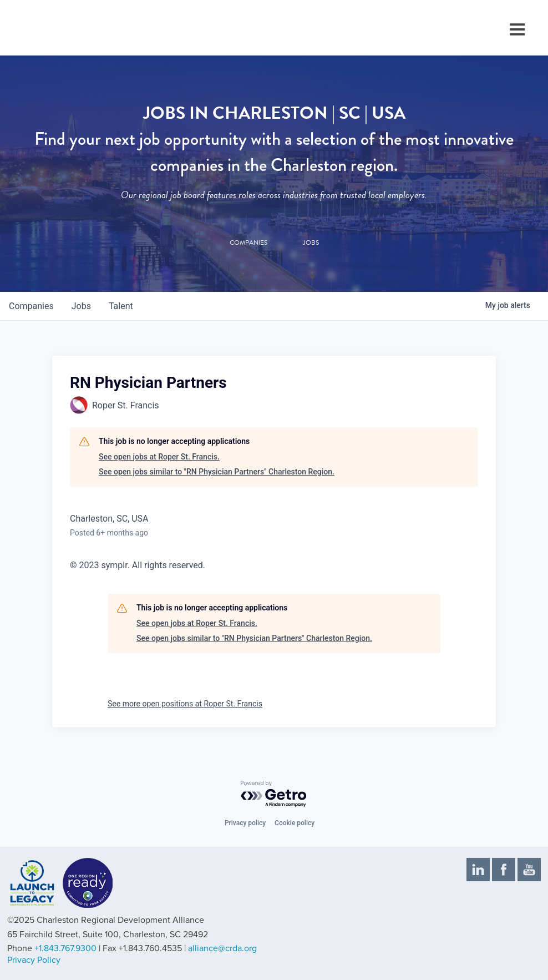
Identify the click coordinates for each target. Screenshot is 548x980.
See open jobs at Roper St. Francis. (159, 457)
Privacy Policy (34, 960)
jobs (81, 306)
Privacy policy (245, 823)
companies (31, 306)
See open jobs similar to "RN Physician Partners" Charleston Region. (217, 472)
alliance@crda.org (222, 948)
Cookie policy (295, 823)
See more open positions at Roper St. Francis (185, 704)
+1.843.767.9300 (65, 948)
